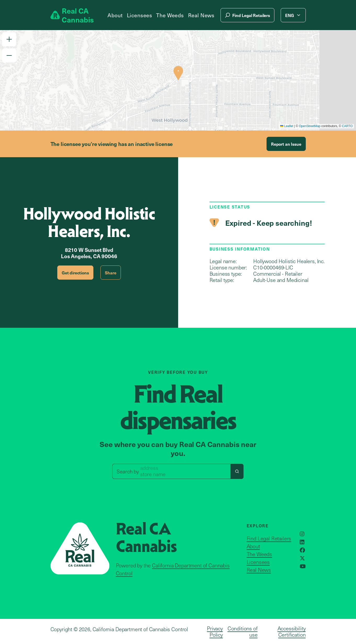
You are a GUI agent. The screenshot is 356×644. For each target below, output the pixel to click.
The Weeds (170, 15)
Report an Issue (286, 144)
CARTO (347, 126)
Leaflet (287, 126)
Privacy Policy (215, 631)
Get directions (75, 273)
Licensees (140, 15)
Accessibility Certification (292, 631)
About (115, 15)
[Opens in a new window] (302, 534)
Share (111, 273)
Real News (201, 15)
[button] (9, 39)
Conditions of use (243, 631)
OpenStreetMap (310, 126)
